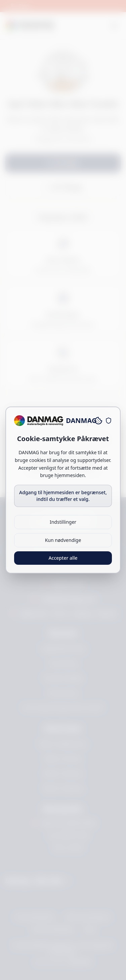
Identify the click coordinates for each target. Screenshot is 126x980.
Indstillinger (63, 522)
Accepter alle (63, 558)
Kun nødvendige (63, 540)
